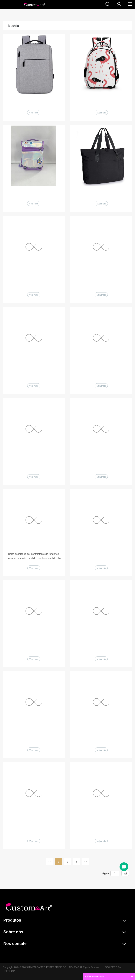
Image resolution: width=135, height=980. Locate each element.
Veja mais (34, 113)
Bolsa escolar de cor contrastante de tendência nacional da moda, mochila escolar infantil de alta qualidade (34, 556)
